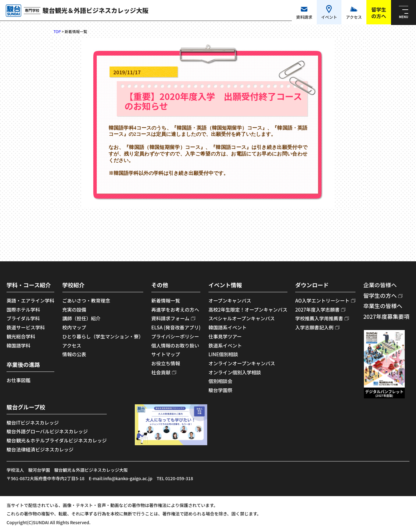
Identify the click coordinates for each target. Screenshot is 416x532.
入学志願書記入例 (314, 327)
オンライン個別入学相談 (235, 372)
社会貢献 (161, 372)
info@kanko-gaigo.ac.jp (128, 478)
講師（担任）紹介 (82, 318)
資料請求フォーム (170, 318)
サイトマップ (166, 354)
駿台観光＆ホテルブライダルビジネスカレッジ (57, 440)
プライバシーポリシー (175, 336)
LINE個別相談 (223, 354)
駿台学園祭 (220, 390)
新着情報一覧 (166, 300)
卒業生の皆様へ (383, 306)
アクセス (72, 345)
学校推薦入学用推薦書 (319, 318)
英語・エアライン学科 (30, 300)
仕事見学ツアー (225, 336)
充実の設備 (74, 309)
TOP (57, 31)
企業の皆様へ (380, 285)
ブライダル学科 (23, 318)
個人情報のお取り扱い (175, 345)
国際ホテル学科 (23, 309)
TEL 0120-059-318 (175, 478)
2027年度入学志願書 (317, 309)
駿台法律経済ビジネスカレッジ (40, 449)
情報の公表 (74, 354)
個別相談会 (220, 381)
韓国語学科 (19, 345)
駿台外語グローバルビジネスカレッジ (47, 431)
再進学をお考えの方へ (175, 309)
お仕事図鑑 (19, 380)
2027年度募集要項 (386, 316)
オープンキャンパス (230, 300)
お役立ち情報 (166, 363)
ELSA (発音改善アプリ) (176, 327)
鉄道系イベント (225, 345)
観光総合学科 (21, 336)
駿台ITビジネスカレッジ (33, 422)
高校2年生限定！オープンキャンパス (248, 309)
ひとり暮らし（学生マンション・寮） (103, 336)
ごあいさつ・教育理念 (86, 300)
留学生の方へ (380, 295)
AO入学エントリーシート (322, 300)
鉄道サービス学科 (26, 327)
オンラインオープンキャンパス (242, 363)
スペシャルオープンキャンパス (242, 318)
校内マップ (74, 327)
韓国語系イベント (228, 327)
